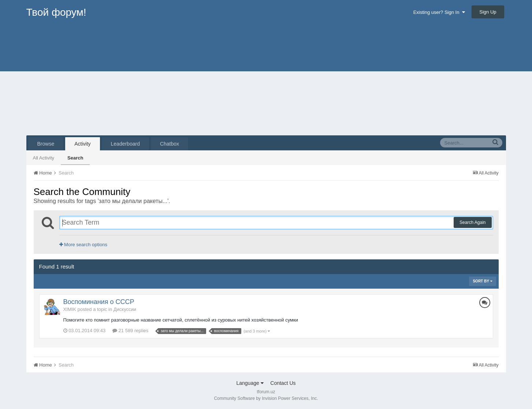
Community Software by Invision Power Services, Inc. (266, 398)
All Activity (44, 158)
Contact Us (283, 383)
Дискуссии (125, 309)
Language (250, 383)
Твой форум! (56, 12)
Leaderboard (125, 144)
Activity (82, 144)
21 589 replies (130, 331)
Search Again (473, 222)
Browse (46, 144)
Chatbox (170, 144)
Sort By (482, 281)
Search (75, 158)
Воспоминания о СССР (99, 302)
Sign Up (488, 12)
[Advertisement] (266, 80)
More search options (83, 245)
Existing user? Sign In (439, 12)
